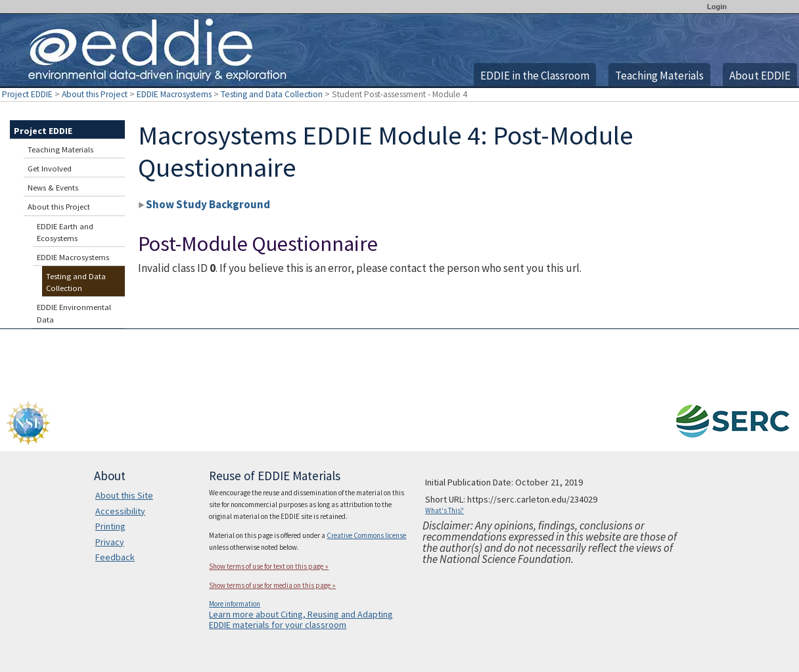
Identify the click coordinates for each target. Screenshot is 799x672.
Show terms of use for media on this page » (272, 585)
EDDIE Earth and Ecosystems (65, 232)
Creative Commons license (366, 535)
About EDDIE (760, 76)
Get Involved (50, 168)
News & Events (53, 188)
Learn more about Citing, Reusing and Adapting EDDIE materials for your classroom (301, 619)
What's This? (445, 510)
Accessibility (120, 511)
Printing (110, 526)
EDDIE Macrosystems (174, 94)
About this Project (95, 94)
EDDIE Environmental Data (74, 313)
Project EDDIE (27, 94)
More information (235, 604)
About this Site (124, 495)
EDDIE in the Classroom (535, 76)
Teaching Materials (659, 76)
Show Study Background (204, 204)
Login (717, 7)
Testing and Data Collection (272, 94)
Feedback (115, 557)
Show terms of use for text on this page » (269, 566)
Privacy (110, 542)
